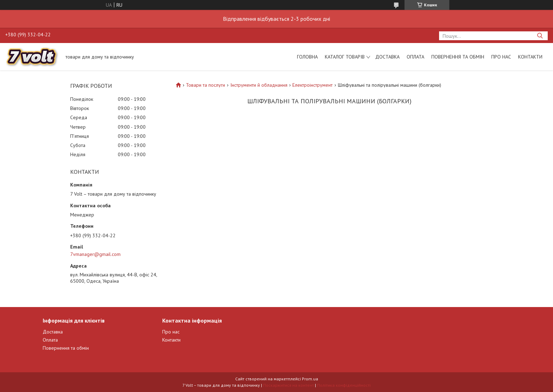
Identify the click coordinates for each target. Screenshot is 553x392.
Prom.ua (310, 379)
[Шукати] (540, 36)
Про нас (501, 57)
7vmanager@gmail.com (95, 254)
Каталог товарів (345, 57)
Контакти (530, 57)
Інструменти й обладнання (259, 85)
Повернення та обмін (458, 57)
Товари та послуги (205, 85)
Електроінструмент (312, 85)
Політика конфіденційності (344, 385)
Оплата (415, 57)
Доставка (387, 57)
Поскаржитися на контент (288, 385)
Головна (307, 57)
